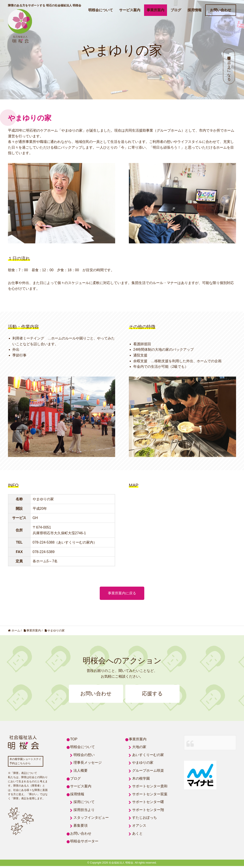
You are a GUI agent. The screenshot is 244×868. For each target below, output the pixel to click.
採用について (84, 804)
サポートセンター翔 (148, 812)
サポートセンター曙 (148, 804)
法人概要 (81, 772)
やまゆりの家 (143, 765)
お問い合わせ (221, 10)
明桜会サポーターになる (229, 66)
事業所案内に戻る (122, 593)
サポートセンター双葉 (150, 796)
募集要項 (81, 827)
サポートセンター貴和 (150, 788)
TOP (74, 741)
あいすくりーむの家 (148, 757)
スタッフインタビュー (91, 820)
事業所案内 (156, 10)
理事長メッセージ (88, 765)
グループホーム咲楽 (148, 772)
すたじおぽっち (145, 820)
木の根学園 (141, 780)
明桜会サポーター (84, 843)
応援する (157, 695)
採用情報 (195, 10)
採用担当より (84, 812)
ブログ (176, 10)
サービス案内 (130, 10)
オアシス (139, 827)
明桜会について (101, 10)
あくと (137, 835)
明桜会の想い (84, 757)
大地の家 (139, 749)
